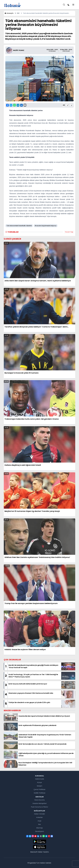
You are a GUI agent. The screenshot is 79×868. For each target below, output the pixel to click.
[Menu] (64, 5)
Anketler (39, 817)
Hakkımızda (40, 779)
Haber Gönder (40, 814)
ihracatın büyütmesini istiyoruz (46, 226)
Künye (39, 782)
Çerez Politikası (39, 789)
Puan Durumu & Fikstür (40, 807)
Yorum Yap (69, 232)
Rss (39, 824)
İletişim (40, 786)
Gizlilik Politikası (40, 793)
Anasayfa (9, 13)
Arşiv (39, 821)
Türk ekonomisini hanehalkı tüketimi (19, 226)
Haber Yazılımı (43, 852)
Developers (40, 831)
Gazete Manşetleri (40, 803)
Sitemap (39, 828)
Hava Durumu (39, 800)
